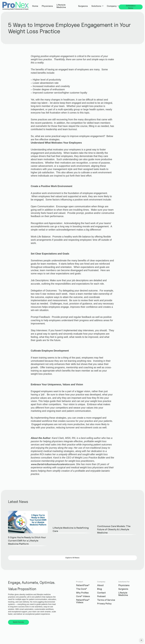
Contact (101, 593)
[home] (15, 6)
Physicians (47, 6)
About (100, 585)
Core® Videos (83, 596)
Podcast (101, 596)
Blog (100, 589)
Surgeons (83, 6)
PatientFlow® (83, 585)
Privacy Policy (104, 604)
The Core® (82, 589)
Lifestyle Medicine (61, 6)
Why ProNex (82, 593)
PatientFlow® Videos (83, 601)
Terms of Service (106, 600)
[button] (97, 6)
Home (35, 6)
